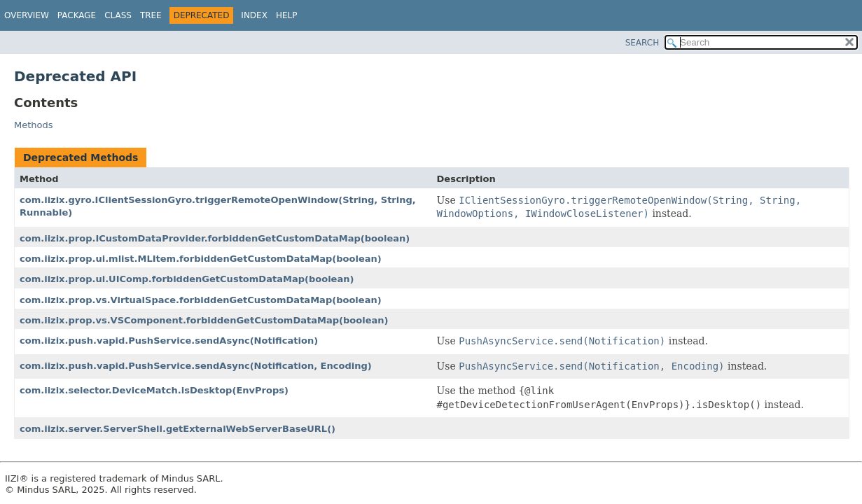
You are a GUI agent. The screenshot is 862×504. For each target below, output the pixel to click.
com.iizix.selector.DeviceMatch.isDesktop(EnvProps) (154, 390)
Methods (34, 125)
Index (254, 15)
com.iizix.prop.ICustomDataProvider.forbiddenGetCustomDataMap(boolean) (215, 238)
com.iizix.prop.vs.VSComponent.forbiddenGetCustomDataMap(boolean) (204, 320)
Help (287, 15)
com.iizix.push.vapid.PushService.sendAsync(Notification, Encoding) (196, 366)
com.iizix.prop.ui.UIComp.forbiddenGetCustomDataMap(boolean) (187, 279)
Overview (27, 15)
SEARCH (642, 43)
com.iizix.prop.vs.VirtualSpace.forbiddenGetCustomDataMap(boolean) (201, 300)
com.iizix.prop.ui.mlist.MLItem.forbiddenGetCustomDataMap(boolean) (201, 259)
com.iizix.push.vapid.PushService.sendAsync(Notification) (169, 341)
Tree (151, 15)
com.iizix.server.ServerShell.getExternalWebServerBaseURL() (178, 429)
